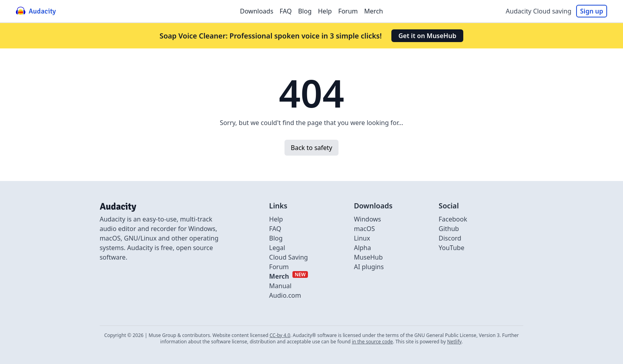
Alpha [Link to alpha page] (363, 248)
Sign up (592, 11)
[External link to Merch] (288, 276)
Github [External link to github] (449, 229)
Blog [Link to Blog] (276, 238)
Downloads (257, 11)
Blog (305, 11)
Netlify (454, 342)
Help (325, 11)
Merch (374, 11)
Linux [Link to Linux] (362, 238)
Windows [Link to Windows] (368, 219)
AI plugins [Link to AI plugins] (369, 267)
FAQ (286, 11)
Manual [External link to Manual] (280, 286)
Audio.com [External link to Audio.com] (285, 295)
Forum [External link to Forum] (279, 267)
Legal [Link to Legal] (277, 248)
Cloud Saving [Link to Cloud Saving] (288, 257)
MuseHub (369, 257)
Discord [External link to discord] (450, 238)
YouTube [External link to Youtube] (452, 248)
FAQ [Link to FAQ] (275, 229)
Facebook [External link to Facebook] (453, 219)
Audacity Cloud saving (539, 11)
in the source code (372, 342)
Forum (348, 11)
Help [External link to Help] (276, 219)
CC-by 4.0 (280, 335)
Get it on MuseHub (428, 36)
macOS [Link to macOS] (365, 229)
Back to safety (311, 148)
